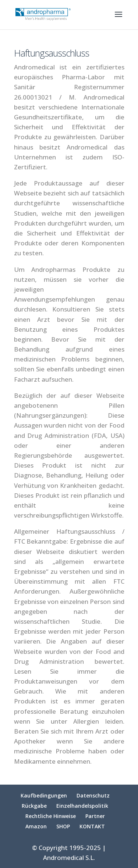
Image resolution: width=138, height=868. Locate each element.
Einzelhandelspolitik (82, 806)
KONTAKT (92, 826)
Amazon (36, 826)
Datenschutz (93, 795)
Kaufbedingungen (44, 795)
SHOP (63, 826)
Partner (95, 816)
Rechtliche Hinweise (51, 816)
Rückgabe (34, 806)
